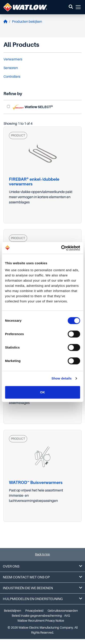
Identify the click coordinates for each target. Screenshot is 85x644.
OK (42, 392)
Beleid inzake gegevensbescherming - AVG (41, 616)
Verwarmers (13, 59)
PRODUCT (18, 135)
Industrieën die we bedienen (42, 588)
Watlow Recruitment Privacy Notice (41, 621)
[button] (71, 7)
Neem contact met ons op (42, 577)
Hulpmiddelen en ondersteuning (42, 599)
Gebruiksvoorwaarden (63, 611)
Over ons (42, 566)
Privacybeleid (34, 611)
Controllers (12, 77)
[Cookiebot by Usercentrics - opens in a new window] (61, 248)
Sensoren (11, 68)
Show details (62, 378)
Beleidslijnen (12, 611)
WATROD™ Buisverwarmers (36, 483)
